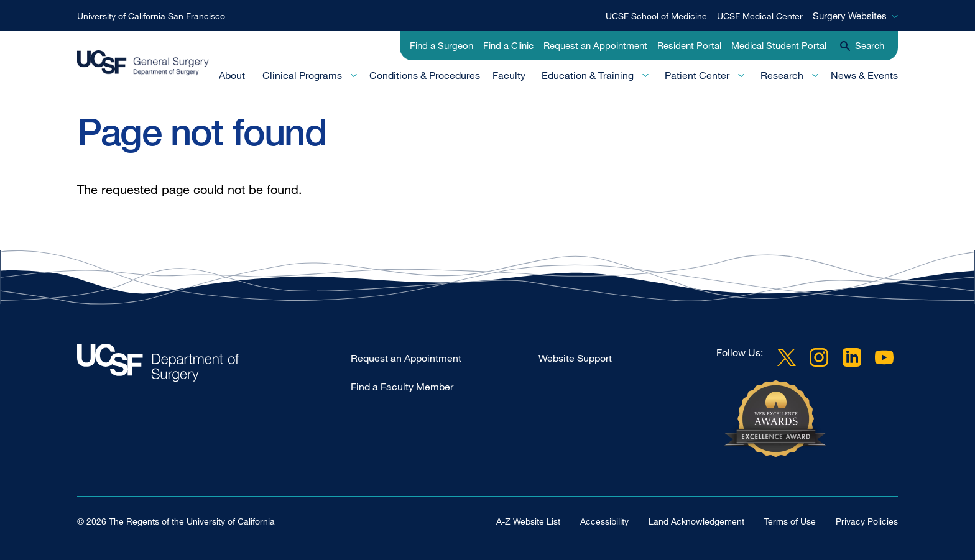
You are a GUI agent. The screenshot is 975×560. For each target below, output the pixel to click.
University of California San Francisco (151, 16)
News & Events (864, 75)
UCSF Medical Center (760, 16)
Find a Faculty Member (402, 387)
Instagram (819, 357)
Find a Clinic (508, 45)
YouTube (884, 357)
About (232, 75)
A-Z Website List (528, 521)
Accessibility (604, 521)
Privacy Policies (867, 521)
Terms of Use (790, 521)
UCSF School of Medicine (656, 16)
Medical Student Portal (779, 45)
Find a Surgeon (441, 45)
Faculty (509, 75)
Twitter (787, 357)
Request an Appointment (595, 45)
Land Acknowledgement (696, 521)
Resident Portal (689, 45)
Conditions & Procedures (425, 75)
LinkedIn (852, 357)
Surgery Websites (850, 16)
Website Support (575, 358)
